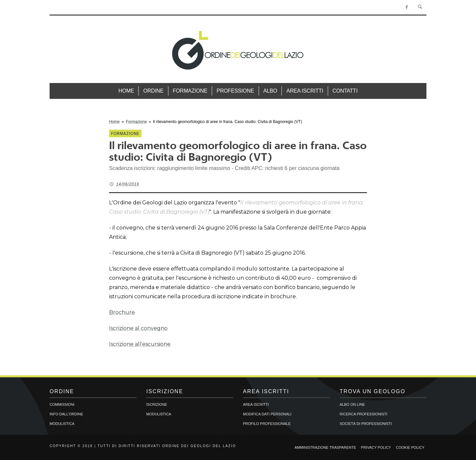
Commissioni (62, 404)
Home (114, 122)
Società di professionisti (366, 424)
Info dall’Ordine (66, 414)
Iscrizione (157, 404)
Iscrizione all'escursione (140, 344)
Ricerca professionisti (364, 414)
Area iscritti (256, 404)
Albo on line (352, 404)
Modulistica (62, 424)
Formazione (136, 122)
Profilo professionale (267, 424)
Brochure (122, 312)
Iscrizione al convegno (138, 328)
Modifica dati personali (267, 414)
